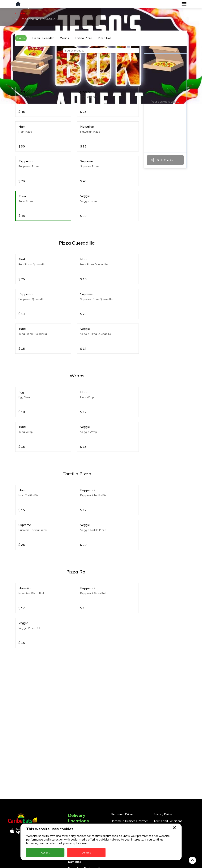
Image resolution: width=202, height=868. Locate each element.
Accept (45, 853)
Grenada (74, 863)
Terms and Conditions (168, 809)
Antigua (74, 823)
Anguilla (74, 816)
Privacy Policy (163, 802)
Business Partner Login (126, 815)
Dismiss (86, 853)
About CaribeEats (165, 815)
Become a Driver (122, 802)
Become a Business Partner (129, 809)
